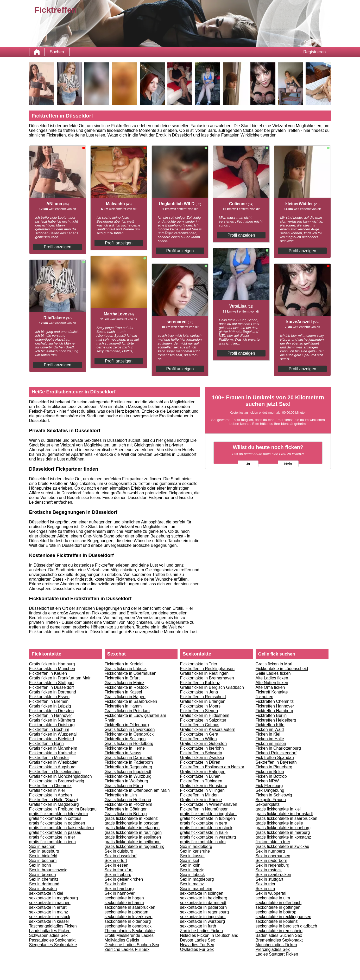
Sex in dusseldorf (121, 856)
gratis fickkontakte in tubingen (208, 818)
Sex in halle (115, 884)
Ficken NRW (267, 781)
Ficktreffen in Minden (199, 795)
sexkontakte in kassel (49, 921)
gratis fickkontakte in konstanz (283, 837)
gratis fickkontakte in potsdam (132, 823)
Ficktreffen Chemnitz (275, 701)
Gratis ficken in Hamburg (52, 664)
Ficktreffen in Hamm (123, 706)
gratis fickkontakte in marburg (283, 832)
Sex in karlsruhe (195, 851)
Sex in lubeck (192, 875)
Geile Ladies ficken (273, 673)
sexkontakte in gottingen (278, 907)
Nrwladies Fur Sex (197, 945)
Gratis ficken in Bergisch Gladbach (212, 687)
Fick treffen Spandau (275, 758)
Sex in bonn (40, 865)
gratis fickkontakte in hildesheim (59, 814)
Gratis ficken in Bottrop (126, 814)
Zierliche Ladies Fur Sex (127, 949)
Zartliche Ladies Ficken (202, 931)
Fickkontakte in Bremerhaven (207, 678)
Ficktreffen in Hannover (51, 715)
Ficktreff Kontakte (272, 692)
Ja (248, 464)
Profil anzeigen (58, 247)
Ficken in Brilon (270, 772)
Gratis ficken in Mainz (125, 683)
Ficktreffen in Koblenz (200, 683)
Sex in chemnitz (44, 879)
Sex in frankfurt (119, 870)
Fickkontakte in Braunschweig (57, 781)
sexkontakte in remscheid (279, 931)
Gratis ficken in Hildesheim (205, 715)
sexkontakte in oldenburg (128, 921)
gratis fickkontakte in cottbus (55, 818)
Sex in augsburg (44, 851)
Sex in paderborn (271, 861)
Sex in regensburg (273, 865)
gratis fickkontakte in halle (204, 832)
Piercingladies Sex (273, 949)
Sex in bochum (43, 861)
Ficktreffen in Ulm (121, 795)
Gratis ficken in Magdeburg (54, 804)
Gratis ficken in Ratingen (203, 772)
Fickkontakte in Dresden (52, 711)
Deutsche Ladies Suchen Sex (132, 945)
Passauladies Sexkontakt (52, 940)
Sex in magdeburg (197, 879)
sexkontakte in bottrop (276, 912)
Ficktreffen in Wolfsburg (126, 781)
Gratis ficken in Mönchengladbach (61, 776)
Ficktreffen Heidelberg (276, 720)
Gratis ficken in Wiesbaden (54, 762)
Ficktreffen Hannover (275, 706)
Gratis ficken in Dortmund (53, 692)
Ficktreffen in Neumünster (204, 809)
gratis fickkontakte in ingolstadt (209, 814)
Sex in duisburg (119, 851)
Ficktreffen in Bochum (49, 729)
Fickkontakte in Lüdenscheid (282, 669)
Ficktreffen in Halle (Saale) (54, 800)
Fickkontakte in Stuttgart (52, 683)
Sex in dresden (43, 889)
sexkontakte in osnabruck (128, 926)
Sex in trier (266, 884)
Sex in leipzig (192, 870)
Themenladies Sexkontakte (130, 931)
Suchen (57, 52)
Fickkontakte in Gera (199, 734)
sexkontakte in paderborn (204, 907)
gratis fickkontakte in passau (55, 832)
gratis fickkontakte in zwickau (282, 846)
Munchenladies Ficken (276, 945)
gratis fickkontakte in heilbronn (133, 842)
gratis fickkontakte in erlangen (132, 828)
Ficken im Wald (270, 729)
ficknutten (264, 697)
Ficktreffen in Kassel (123, 692)
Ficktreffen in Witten (198, 739)
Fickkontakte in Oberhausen (131, 673)
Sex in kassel (192, 856)
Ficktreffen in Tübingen (201, 781)
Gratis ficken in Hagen (125, 697)
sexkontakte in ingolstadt (203, 917)
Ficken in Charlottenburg (278, 748)
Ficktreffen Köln (270, 725)
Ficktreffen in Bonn (46, 744)
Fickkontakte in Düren (200, 762)
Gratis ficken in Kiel (47, 790)
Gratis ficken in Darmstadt (129, 758)
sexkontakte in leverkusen (129, 917)
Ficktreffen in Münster (49, 758)
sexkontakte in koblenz (277, 921)
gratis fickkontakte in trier (52, 837)
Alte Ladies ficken (272, 678)
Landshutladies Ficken (50, 931)
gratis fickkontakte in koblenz (131, 818)
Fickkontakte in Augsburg (52, 767)
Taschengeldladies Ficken (53, 926)
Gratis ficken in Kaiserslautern (208, 729)
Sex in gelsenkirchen (124, 879)
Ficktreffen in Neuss (123, 753)
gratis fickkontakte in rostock (206, 828)
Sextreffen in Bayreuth (276, 762)
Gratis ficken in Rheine (201, 800)
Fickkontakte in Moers (200, 706)
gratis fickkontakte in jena (53, 842)
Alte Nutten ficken (272, 683)
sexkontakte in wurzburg (203, 921)
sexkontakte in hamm (124, 903)
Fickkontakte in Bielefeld (52, 739)
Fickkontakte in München (52, 669)
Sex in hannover (120, 893)
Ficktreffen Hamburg (274, 711)
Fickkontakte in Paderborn (129, 762)
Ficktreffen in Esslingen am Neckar (212, 767)
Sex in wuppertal (271, 893)
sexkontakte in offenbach (279, 903)
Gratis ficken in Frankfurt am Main (60, 678)
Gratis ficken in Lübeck (126, 669)
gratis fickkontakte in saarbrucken (286, 818)
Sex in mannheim (196, 889)
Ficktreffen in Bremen (49, 701)
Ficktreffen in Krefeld (124, 664)
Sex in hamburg (119, 889)
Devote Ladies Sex (198, 940)
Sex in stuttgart (270, 879)
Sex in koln (190, 865)
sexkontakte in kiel (46, 893)
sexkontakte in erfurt (48, 907)
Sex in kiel (190, 861)
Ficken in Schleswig (274, 795)
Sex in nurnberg (270, 851)
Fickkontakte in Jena (199, 692)
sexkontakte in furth (198, 926)
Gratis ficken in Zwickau (202, 758)
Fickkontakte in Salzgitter (203, 720)
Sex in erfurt (116, 861)
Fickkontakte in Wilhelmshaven (209, 804)
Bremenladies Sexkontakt (279, 940)
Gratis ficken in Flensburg (204, 786)
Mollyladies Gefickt (122, 940)
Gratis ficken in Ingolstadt (128, 772)
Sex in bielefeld (43, 856)
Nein (288, 464)
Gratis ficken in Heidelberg (129, 744)
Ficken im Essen (271, 744)
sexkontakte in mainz (49, 912)
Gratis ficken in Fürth (124, 786)
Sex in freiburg (118, 875)
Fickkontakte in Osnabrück (129, 734)
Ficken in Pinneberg (274, 767)
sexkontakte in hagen (124, 898)
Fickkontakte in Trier (199, 664)
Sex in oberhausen (273, 856)
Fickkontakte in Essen (49, 697)
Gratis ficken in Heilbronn (128, 800)
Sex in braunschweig (48, 870)
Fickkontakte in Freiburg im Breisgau (63, 809)
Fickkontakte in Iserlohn (202, 748)
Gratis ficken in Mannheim (53, 748)
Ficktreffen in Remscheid (203, 697)
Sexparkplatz (268, 804)
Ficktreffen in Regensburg (128, 767)
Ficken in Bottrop (271, 776)
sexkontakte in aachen (50, 903)
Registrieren (314, 52)
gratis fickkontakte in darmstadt (284, 814)
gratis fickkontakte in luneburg (283, 828)
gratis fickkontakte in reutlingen (133, 832)
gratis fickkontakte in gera (204, 823)
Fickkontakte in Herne (125, 748)
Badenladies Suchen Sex (279, 935)
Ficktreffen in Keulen (48, 673)
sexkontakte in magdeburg (54, 898)
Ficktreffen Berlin (271, 715)
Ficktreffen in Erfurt (122, 678)
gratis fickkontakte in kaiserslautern (62, 828)
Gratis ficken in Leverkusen (130, 729)
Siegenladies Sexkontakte (53, 945)
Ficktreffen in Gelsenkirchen (55, 772)
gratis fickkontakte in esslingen (133, 837)
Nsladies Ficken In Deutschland (209, 935)
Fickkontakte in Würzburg (128, 776)
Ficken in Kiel (268, 734)
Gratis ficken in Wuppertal (53, 734)
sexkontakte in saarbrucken (130, 907)
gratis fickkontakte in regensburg (135, 846)
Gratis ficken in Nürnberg (52, 720)
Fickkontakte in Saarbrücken (131, 701)
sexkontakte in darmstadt (203, 903)
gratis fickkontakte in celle (279, 823)
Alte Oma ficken (270, 687)
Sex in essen (117, 865)
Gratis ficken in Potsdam (127, 711)
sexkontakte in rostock (50, 917)
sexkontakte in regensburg (205, 912)
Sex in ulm (265, 889)
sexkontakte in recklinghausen (283, 917)
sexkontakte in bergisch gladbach (286, 926)
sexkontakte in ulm (273, 898)
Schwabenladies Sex (49, 935)
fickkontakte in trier (273, 842)
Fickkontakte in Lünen (200, 776)
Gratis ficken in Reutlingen (204, 673)
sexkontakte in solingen (202, 893)
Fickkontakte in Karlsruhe (53, 753)
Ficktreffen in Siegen (199, 711)
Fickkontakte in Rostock (127, 687)
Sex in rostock (269, 870)
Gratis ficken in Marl (274, 664)
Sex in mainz (192, 884)
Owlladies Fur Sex (197, 949)
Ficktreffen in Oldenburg (127, 725)
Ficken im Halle (270, 739)
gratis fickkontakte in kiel (278, 809)
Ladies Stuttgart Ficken (277, 954)
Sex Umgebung (270, 790)
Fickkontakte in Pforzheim (128, 804)
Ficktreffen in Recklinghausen (207, 669)
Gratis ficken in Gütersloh (204, 744)
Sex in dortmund (44, 884)
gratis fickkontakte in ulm (203, 842)
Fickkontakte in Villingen (202, 790)
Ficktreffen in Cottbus (200, 725)
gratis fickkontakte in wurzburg (208, 837)
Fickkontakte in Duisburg (52, 725)
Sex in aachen (42, 846)
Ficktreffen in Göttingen (126, 809)
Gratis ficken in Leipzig (50, 706)
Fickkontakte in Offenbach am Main (137, 790)
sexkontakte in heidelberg (204, 898)
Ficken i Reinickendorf (276, 753)
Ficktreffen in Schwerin (201, 753)
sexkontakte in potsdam (127, 912)
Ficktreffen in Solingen (125, 739)
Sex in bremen (43, 875)
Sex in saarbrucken (273, 875)
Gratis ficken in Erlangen (203, 701)
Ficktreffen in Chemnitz (50, 786)
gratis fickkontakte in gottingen (57, 823)
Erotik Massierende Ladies (129, 935)
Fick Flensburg (269, 786)
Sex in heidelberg (196, 846)
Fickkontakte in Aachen (51, 795)
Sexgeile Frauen (271, 800)
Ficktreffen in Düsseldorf (52, 687)
